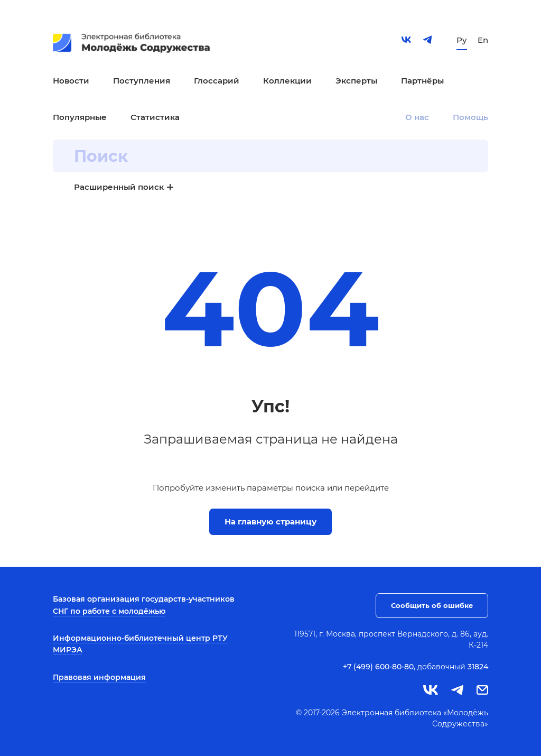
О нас (417, 117)
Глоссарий (217, 81)
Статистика (155, 117)
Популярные (80, 117)
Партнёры (422, 81)
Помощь (470, 117)
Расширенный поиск (119, 187)
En (483, 40)
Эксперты (356, 81)
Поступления (142, 81)
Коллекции (287, 81)
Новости (71, 81)
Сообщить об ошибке (432, 605)
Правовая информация (99, 677)
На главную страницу (270, 522)
